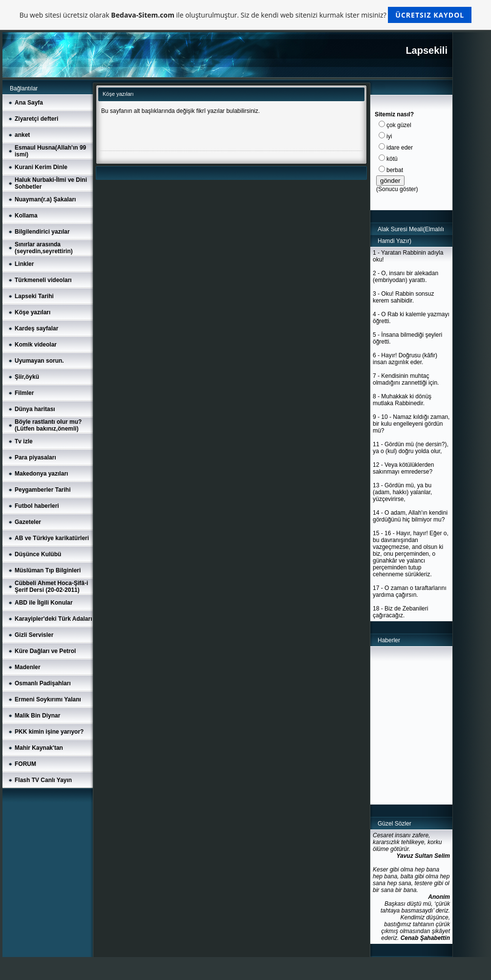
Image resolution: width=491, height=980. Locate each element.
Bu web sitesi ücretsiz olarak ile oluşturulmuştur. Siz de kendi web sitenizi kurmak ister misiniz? (245, 15)
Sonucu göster (397, 189)
